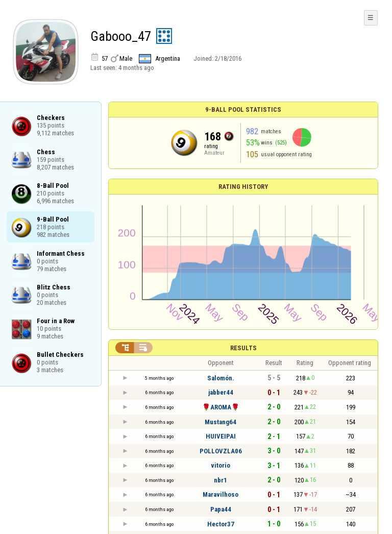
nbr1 (220, 480)
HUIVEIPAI (221, 436)
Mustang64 (220, 422)
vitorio (220, 465)
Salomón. (221, 378)
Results (243, 348)
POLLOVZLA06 (221, 451)
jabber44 (221, 392)
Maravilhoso (220, 494)
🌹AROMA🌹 (221, 407)
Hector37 (221, 524)
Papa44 (221, 509)
